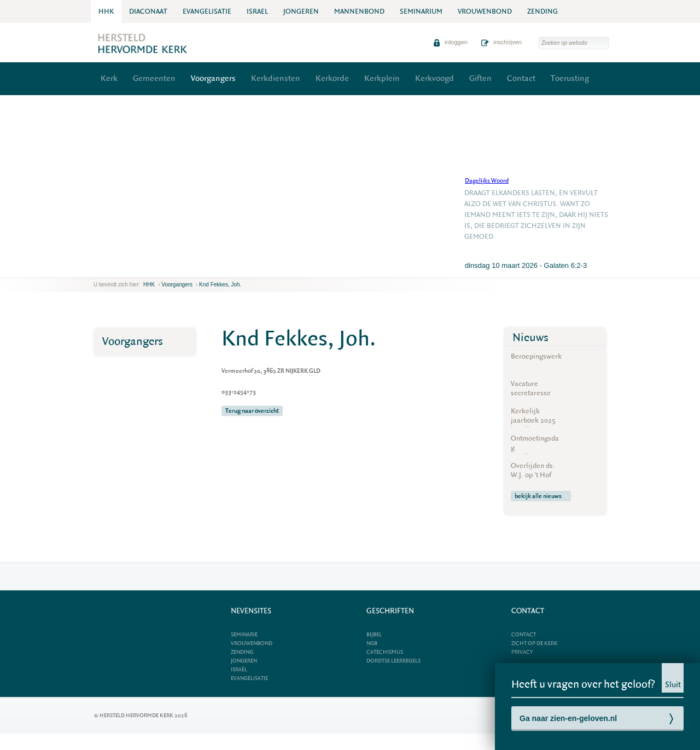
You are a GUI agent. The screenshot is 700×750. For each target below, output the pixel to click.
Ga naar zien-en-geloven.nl (568, 718)
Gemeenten (154, 78)
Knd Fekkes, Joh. (220, 285)
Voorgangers (213, 78)
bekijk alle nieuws (541, 496)
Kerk (109, 78)
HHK (149, 285)
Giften (480, 78)
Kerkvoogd (434, 78)
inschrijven (501, 42)
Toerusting (570, 78)
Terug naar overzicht (252, 411)
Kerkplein (382, 78)
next (109, 269)
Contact (521, 78)
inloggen (450, 42)
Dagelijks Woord (487, 181)
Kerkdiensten (276, 78)
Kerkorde (332, 78)
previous (96, 269)
